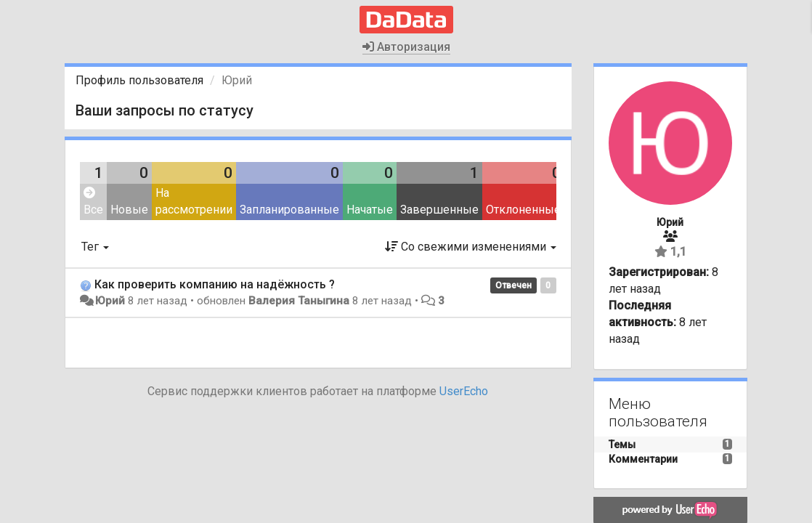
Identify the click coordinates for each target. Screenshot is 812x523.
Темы (622, 445)
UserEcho (464, 391)
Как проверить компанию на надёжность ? (215, 284)
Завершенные (439, 210)
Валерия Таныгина (299, 301)
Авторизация (406, 47)
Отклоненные (523, 210)
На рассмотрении (194, 201)
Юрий (110, 301)
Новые (129, 210)
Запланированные (289, 210)
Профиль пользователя (139, 80)
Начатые (370, 210)
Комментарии (643, 459)
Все (93, 202)
